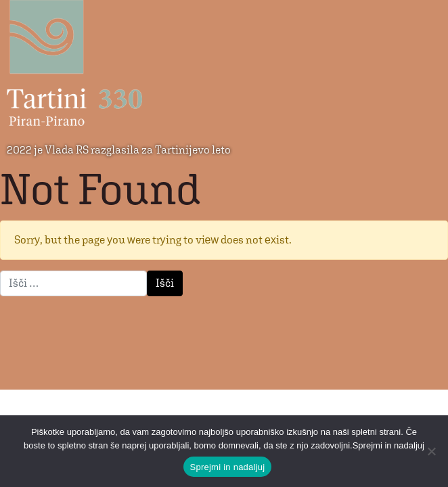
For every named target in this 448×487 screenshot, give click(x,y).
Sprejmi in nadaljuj (228, 467)
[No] (431, 451)
